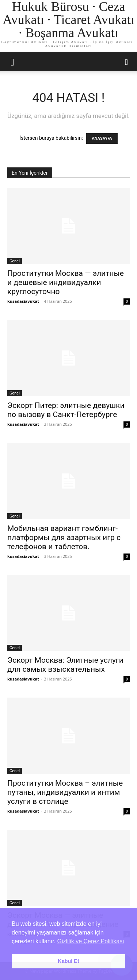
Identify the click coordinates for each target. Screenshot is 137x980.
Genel (15, 261)
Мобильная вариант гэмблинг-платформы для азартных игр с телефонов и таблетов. (64, 537)
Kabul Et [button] (68, 961)
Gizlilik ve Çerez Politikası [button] (91, 941)
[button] (12, 62)
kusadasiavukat (23, 301)
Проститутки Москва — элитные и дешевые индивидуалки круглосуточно (66, 282)
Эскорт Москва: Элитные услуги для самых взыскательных (65, 665)
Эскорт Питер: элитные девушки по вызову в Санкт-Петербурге (66, 410)
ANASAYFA (102, 138)
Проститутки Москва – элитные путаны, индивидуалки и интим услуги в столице (65, 792)
